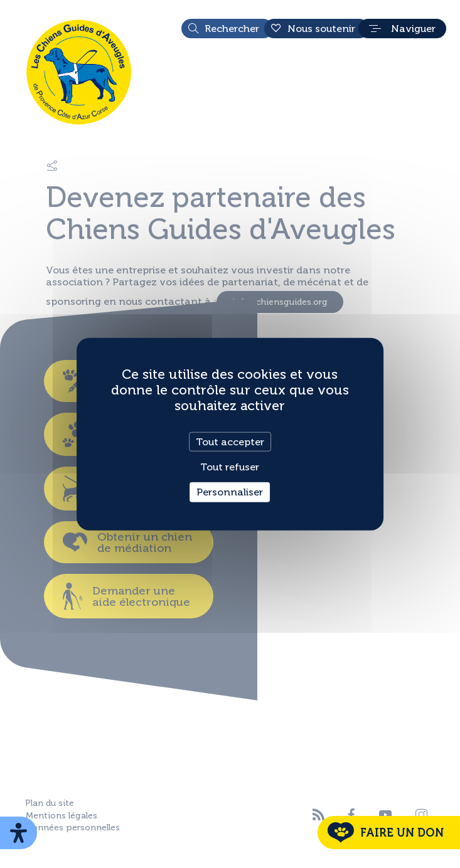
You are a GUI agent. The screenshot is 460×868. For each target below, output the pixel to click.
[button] (402, 29)
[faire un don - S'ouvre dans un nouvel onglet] (389, 833)
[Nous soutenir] (317, 29)
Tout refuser (230, 467)
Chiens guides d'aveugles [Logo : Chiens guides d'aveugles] (78, 72)
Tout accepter (230, 442)
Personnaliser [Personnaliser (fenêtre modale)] (230, 492)
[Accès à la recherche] (227, 29)
